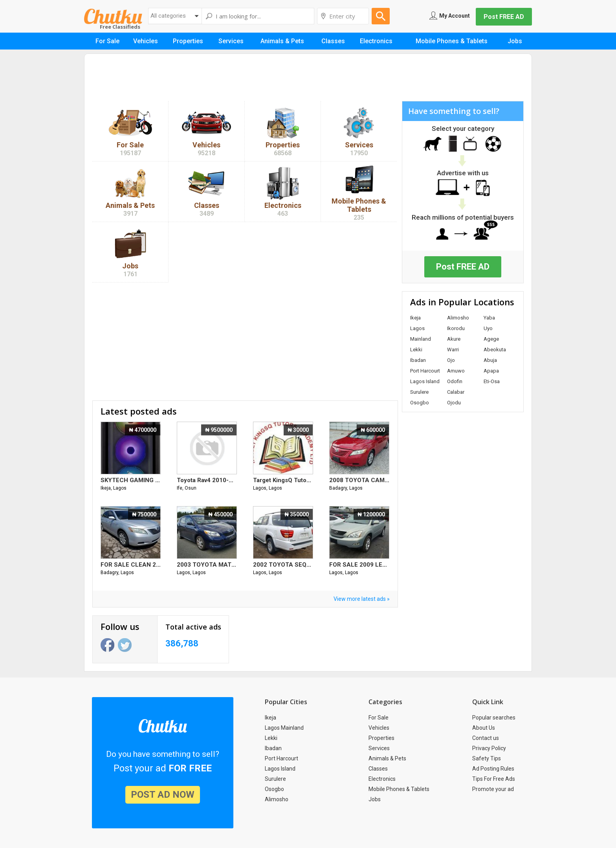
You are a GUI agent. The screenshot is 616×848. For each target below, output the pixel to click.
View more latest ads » (362, 599)
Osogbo (420, 403)
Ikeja (415, 318)
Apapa (491, 371)
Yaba (489, 318)
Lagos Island (425, 381)
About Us (484, 728)
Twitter (125, 645)
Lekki (416, 350)
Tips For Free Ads (494, 779)
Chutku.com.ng (113, 16)
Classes (378, 769)
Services (379, 748)
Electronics (382, 779)
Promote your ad (493, 789)
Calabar (456, 392)
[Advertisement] (308, 79)
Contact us (486, 738)
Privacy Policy (489, 748)
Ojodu (454, 403)
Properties (381, 738)
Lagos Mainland (284, 728)
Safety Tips (487, 758)
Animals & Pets (387, 758)
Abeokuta (495, 350)
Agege (491, 339)
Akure (454, 339)
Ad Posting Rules (493, 769)
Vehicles (379, 728)
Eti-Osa (492, 381)
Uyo (488, 328)
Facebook (107, 645)
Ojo (451, 360)
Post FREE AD (504, 17)
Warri (453, 350)
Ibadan (418, 360)
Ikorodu (456, 328)
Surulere (419, 392)
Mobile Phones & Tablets (399, 789)
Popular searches (494, 718)
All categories (168, 16)
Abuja (490, 360)
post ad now (163, 795)
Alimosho (458, 318)
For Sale (379, 718)
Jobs (375, 799)
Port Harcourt (425, 371)
